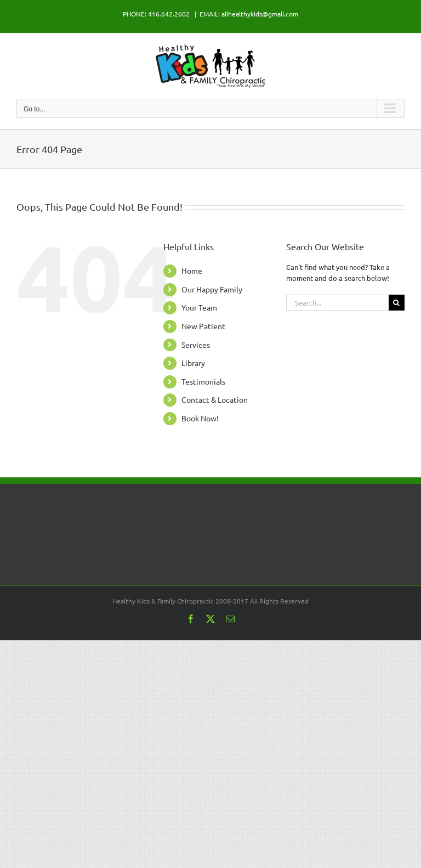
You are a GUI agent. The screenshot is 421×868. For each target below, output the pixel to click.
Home (192, 270)
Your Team (199, 307)
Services (196, 345)
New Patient (203, 326)
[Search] (397, 303)
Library (193, 363)
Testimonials (203, 381)
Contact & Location (215, 399)
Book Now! (200, 418)
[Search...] (337, 303)
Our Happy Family (212, 289)
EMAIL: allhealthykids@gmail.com (249, 14)
